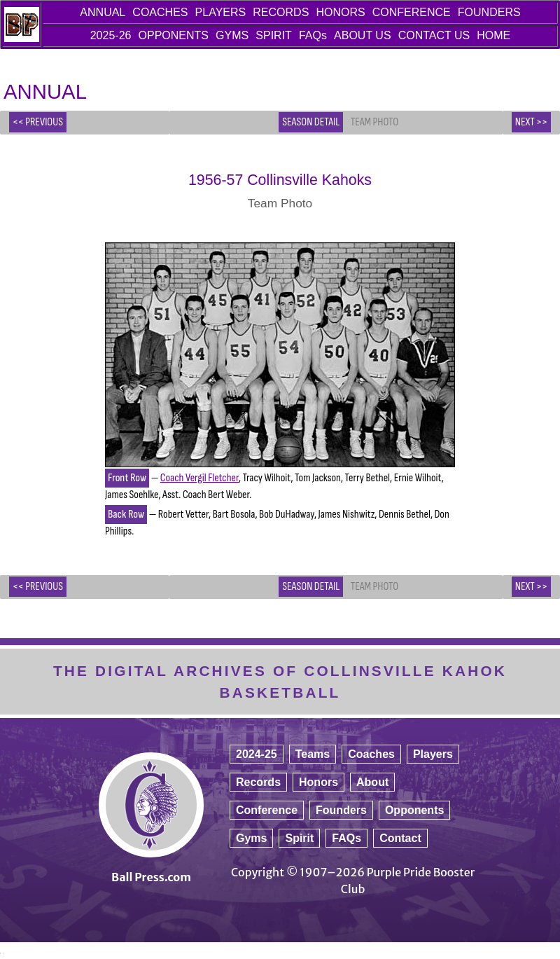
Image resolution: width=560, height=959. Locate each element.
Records (258, 782)
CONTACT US (434, 35)
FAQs (313, 35)
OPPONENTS (174, 35)
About (372, 782)
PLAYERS (221, 12)
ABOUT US (363, 35)
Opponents (414, 810)
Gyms (251, 838)
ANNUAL (103, 12)
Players (433, 754)
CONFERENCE (412, 12)
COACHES (160, 12)
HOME (493, 35)
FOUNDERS (489, 12)
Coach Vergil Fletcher (199, 478)
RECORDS (281, 12)
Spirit (299, 838)
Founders (341, 810)
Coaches (371, 754)
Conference (267, 810)
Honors (318, 782)
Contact (400, 838)
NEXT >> (531, 122)
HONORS (340, 12)
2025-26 (111, 35)
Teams (313, 754)
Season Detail (311, 122)
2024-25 (257, 754)
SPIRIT (274, 35)
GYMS (232, 35)
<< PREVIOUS (38, 122)
